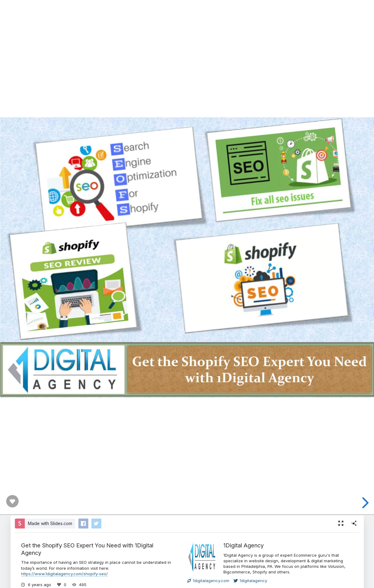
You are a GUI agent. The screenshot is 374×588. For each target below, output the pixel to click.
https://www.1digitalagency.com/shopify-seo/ (64, 574)
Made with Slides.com (50, 523)
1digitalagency (250, 581)
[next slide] (364, 503)
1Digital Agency (244, 545)
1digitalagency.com (208, 581)
